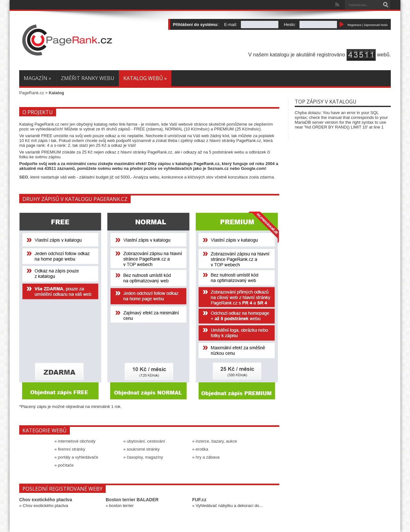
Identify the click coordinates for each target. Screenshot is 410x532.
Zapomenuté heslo (376, 25)
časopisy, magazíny (145, 457)
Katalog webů (145, 78)
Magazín (37, 78)
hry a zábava (208, 457)
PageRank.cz (32, 93)
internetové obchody (77, 441)
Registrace (354, 25)
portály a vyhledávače (78, 457)
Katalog (56, 93)
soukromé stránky (143, 449)
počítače (66, 465)
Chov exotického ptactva (46, 500)
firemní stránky (72, 449)
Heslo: (290, 25)
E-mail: (231, 25)
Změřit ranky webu (88, 78)
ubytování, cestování (146, 441)
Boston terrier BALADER (132, 500)
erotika (202, 449)
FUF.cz (199, 500)
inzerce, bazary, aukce (216, 441)
